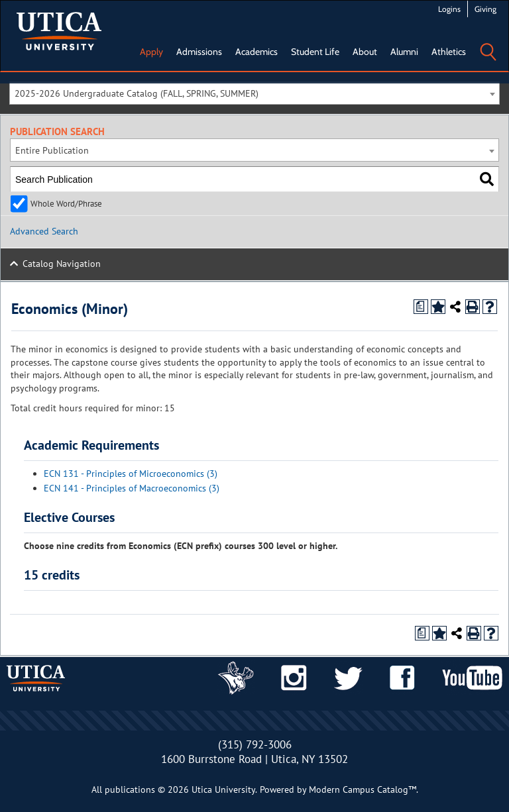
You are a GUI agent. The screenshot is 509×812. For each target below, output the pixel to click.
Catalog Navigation (62, 264)
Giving (485, 9)
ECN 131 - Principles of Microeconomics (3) (131, 474)
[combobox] (254, 93)
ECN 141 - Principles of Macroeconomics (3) (132, 488)
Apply (151, 52)
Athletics (449, 52)
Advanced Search (44, 231)
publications (130, 789)
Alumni (404, 52)
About (365, 52)
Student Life (315, 52)
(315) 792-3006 (255, 744)
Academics (256, 52)
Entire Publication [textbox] (52, 150)
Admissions (199, 52)
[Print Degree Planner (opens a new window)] (421, 307)
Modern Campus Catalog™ (363, 789)
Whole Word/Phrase (66, 203)
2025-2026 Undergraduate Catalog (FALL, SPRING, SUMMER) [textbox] (137, 93)
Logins (449, 9)
